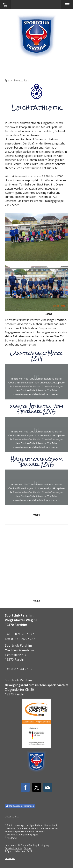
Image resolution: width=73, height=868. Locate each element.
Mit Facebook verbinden (20, 806)
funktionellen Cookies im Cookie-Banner (36, 386)
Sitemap (28, 848)
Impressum (10, 845)
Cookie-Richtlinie (13, 848)
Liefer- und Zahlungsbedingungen (21, 835)
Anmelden (10, 858)
